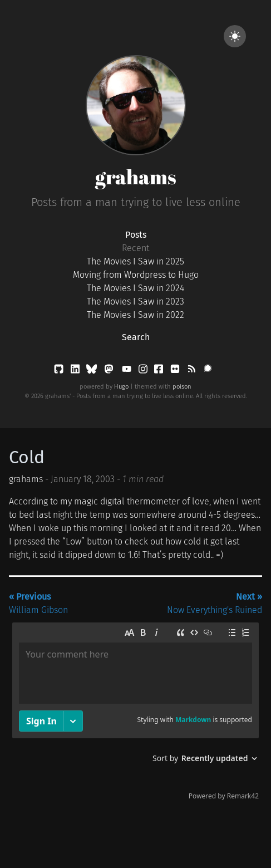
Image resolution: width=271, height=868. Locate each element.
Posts (136, 235)
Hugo (121, 387)
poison (182, 387)
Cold (27, 457)
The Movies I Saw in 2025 (135, 261)
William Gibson (38, 603)
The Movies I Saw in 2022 (135, 315)
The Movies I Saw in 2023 (135, 301)
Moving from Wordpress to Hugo (136, 275)
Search (136, 337)
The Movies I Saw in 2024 (135, 288)
